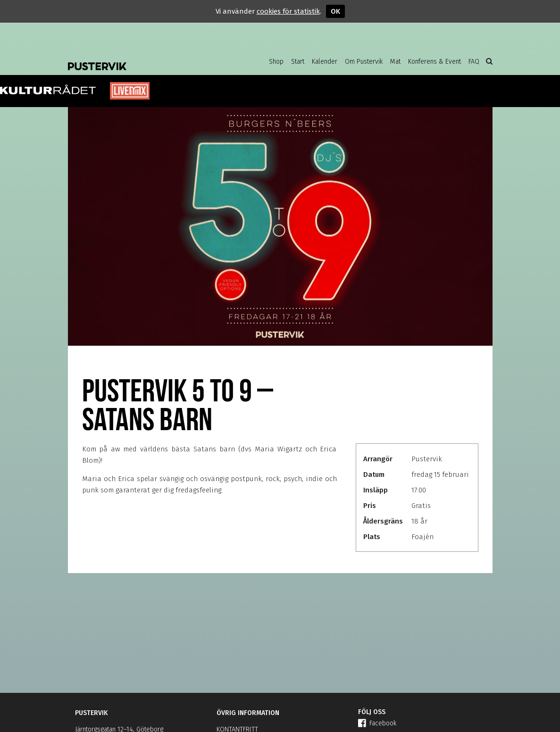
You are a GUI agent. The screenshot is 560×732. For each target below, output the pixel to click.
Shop (276, 62)
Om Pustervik (364, 62)
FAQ (474, 62)
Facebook (377, 723)
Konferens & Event (435, 62)
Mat (395, 62)
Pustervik (143, 59)
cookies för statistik (288, 11)
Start (298, 62)
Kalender (325, 62)
